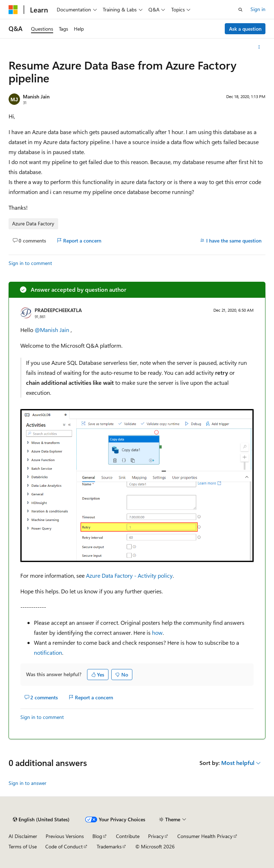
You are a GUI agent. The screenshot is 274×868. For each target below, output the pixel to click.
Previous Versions (65, 836)
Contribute (128, 836)
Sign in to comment (30, 263)
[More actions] (259, 47)
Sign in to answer (27, 783)
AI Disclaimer (23, 836)
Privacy (156, 836)
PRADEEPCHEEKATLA (58, 310)
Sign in (258, 9)
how (157, 632)
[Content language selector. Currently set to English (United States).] (41, 820)
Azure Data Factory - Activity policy (129, 575)
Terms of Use (23, 846)
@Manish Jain (53, 330)
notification (48, 652)
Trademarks (109, 846)
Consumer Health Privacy (205, 836)
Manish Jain (36, 96)
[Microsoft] (13, 10)
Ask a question (245, 29)
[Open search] (240, 10)
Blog (97, 836)
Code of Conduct (64, 846)
